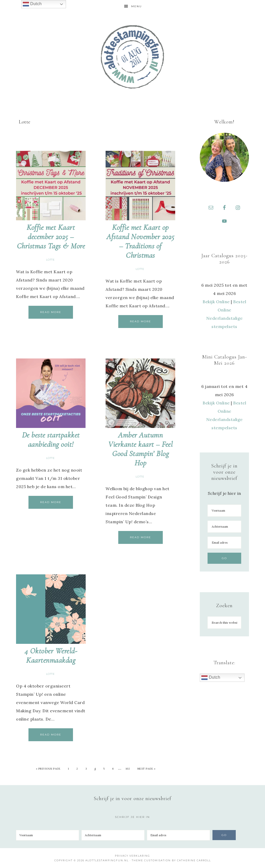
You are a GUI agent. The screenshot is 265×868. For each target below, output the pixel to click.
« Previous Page (48, 769)
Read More (51, 312)
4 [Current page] (95, 769)
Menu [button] (137, 6)
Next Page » (146, 769)
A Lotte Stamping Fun (132, 57)
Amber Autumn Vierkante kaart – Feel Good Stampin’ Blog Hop (140, 449)
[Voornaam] (224, 511)
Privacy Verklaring (132, 856)
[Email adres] (224, 543)
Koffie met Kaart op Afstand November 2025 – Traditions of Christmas (140, 241)
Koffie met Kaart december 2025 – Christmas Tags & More (51, 237)
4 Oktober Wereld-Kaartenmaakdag (51, 656)
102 (128, 769)
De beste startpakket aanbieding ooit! (51, 440)
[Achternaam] (224, 527)
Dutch (211, 678)
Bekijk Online (216, 302)
